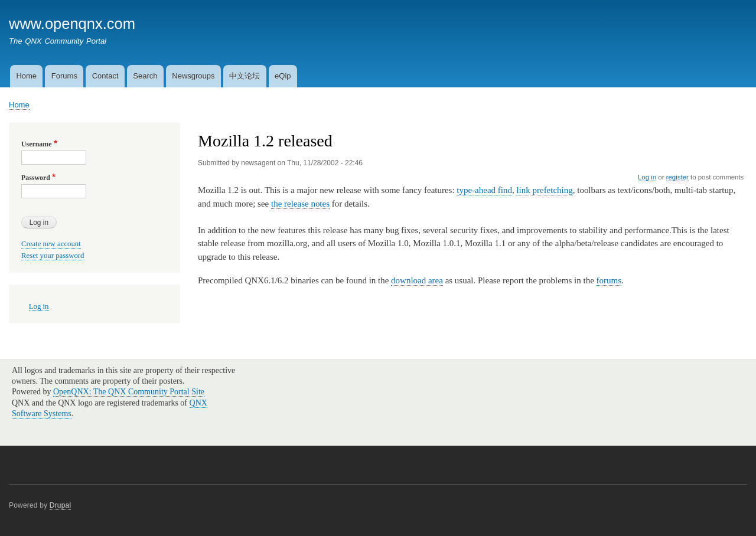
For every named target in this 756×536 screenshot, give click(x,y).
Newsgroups (193, 76)
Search (145, 76)
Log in (647, 177)
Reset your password (53, 256)
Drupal (61, 505)
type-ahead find (484, 190)
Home (26, 76)
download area (417, 280)
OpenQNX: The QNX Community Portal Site (129, 392)
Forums (64, 76)
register (677, 177)
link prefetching (544, 190)
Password (36, 178)
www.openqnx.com (72, 24)
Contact (105, 76)
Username (36, 144)
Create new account (51, 244)
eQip (283, 76)
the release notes (300, 204)
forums (609, 280)
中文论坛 (245, 76)
